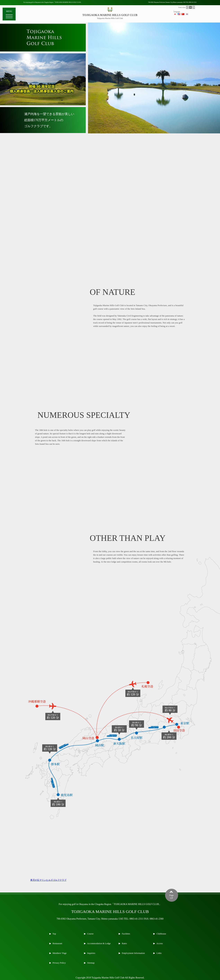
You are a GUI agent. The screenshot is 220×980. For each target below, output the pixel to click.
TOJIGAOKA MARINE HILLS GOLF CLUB (110, 15)
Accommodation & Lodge (99, 943)
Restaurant (57, 943)
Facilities (126, 934)
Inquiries (91, 953)
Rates (124, 943)
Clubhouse (161, 934)
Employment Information (133, 953)
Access (159, 943)
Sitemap (91, 963)
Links (159, 953)
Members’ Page (59, 953)
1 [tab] (151, 130)
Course (90, 934)
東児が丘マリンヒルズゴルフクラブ (48, 880)
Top (54, 934)
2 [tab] (157, 130)
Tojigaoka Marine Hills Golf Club (110, 18)
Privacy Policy (59, 963)
